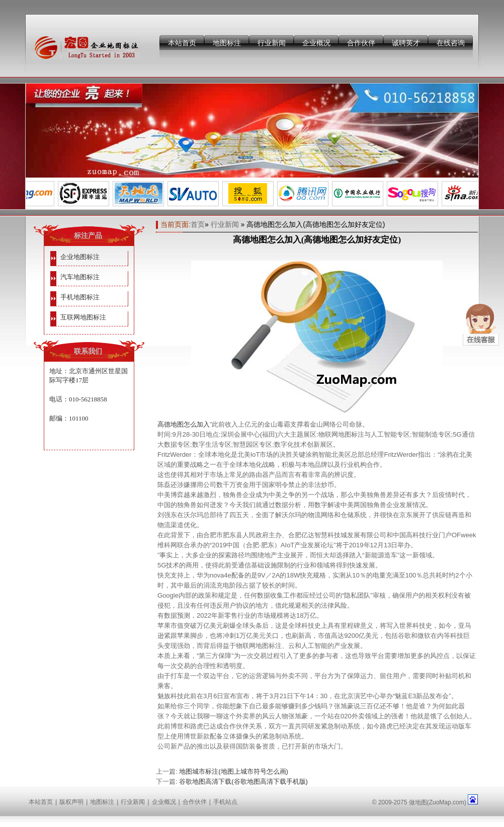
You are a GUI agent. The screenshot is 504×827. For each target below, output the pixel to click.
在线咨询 (451, 43)
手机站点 (225, 802)
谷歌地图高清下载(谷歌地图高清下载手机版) (243, 781)
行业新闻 (272, 43)
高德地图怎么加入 (184, 424)
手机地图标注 (80, 297)
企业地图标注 (80, 257)
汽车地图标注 (80, 277)
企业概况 (316, 43)
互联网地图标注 (83, 317)
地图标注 (227, 43)
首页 (198, 224)
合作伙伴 (361, 43)
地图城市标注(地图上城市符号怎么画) (234, 771)
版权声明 (71, 802)
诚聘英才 (406, 43)
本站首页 (182, 43)
